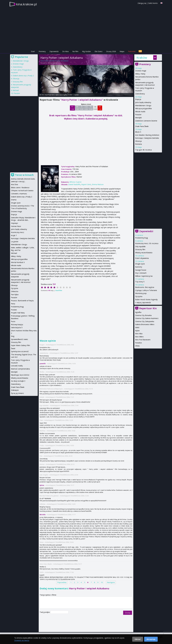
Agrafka (138, 312)
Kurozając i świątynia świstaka (147, 138)
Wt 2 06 (77, 108)
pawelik (43, 364)
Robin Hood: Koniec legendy (146, 299)
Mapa (122, 51)
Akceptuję (151, 639)
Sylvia (42, 485)
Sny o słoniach (141, 273)
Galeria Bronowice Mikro (145, 324)
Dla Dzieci (98, 51)
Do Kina (65, 51)
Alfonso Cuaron (52, 63)
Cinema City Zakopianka (145, 321)
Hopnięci (14, 223)
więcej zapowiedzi (144, 302)
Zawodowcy (140, 94)
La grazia (15, 241)
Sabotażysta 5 (17, 327)
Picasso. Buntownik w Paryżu (22, 301)
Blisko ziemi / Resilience (20, 188)
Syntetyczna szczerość (20, 351)
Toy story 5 (140, 282)
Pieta (13, 304)
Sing (13, 336)
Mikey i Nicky (140, 74)
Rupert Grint (86, 184)
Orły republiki (140, 246)
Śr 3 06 (82, 108)
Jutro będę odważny (143, 102)
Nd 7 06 (100, 108)
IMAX (137, 327)
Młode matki (140, 112)
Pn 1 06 (72, 108)
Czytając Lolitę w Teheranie (146, 290)
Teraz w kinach (24, 175)
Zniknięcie (15, 390)
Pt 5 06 (91, 108)
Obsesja (138, 141)
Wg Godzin (86, 51)
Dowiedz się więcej (22, 640)
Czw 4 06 (86, 108)
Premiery (42, 51)
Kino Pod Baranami (143, 340)
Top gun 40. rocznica (143, 150)
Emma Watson (98, 184)
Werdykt (138, 118)
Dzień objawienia (142, 258)
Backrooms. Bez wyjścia (145, 287)
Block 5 (138, 132)
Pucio (13, 321)
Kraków (142, 58)
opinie (76, 95)
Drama (14, 200)
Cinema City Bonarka (143, 315)
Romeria (138, 144)
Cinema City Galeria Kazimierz (147, 318)
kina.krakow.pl (26, 4)
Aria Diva (14, 184)
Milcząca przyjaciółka (143, 108)
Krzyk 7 (14, 235)
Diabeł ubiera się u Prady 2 (23, 76)
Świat (13, 348)
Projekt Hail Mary (18, 313)
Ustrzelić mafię (17, 366)
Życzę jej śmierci (17, 393)
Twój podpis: (45, 612)
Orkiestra (15, 291)
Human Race (16, 226)
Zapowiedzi (54, 51)
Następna (111, 582)
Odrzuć (138, 639)
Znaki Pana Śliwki (142, 126)
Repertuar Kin (148, 308)
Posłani (14, 310)
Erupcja (138, 99)
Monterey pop (141, 293)
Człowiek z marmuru (19, 194)
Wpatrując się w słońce (20, 375)
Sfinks (137, 346)
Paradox (139, 343)
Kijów (137, 331)
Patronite (132, 51)
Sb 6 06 (95, 108)
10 (102, 582)
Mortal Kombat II (18, 262)
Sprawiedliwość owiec (20, 339)
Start (33, 51)
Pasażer (138, 115)
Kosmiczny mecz (17, 232)
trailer (70, 95)
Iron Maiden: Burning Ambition (147, 135)
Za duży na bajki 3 (18, 381)
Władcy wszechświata (144, 253)
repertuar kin (49, 95)
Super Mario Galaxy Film (20, 345)
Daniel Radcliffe (74, 184)
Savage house (141, 270)
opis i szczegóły (61, 95)
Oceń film (59, 290)
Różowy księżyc (17, 325)
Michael (16, 90)
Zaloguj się (142, 3)
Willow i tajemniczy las (144, 276)
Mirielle (43, 515)
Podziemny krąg (142, 238)
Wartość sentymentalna (20, 369)
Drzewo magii (141, 71)
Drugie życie (140, 264)
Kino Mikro (139, 337)
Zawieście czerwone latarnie (146, 121)
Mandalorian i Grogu (143, 105)
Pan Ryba (15, 294)
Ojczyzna (139, 296)
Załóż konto (153, 3)
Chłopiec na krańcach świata (22, 191)
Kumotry (139, 267)
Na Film (75, 51)
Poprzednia (62, 582)
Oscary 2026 (111, 51)
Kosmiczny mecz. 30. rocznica (147, 243)
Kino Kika (139, 334)
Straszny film (140, 249)
